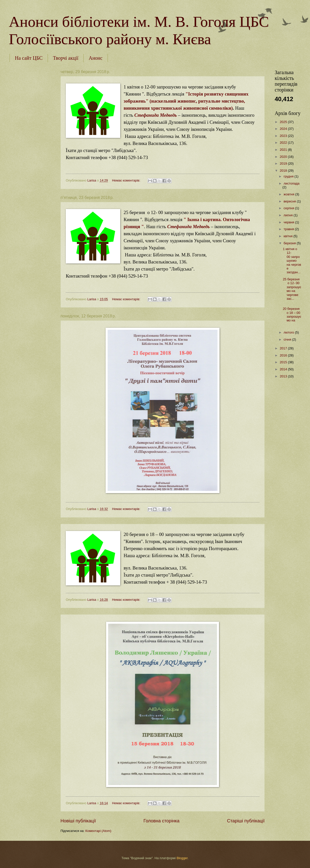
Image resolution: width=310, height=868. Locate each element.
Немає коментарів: (127, 180)
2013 (284, 376)
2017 (284, 348)
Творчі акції (66, 58)
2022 (284, 143)
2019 (284, 163)
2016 (284, 355)
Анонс (96, 58)
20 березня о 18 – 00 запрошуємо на (292, 315)
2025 (284, 122)
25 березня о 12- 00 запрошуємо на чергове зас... (292, 289)
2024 (284, 129)
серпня (289, 208)
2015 (284, 362)
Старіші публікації (246, 821)
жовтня (289, 194)
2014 (284, 369)
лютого (289, 332)
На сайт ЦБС (29, 58)
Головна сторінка (161, 821)
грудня (289, 176)
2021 (284, 150)
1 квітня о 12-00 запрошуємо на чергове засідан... (292, 261)
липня (288, 215)
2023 (284, 136)
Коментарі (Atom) (98, 831)
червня (289, 222)
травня (289, 229)
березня (290, 243)
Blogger (182, 858)
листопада (291, 183)
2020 (284, 157)
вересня (290, 201)
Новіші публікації (78, 821)
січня (288, 339)
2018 (284, 171)
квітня (288, 236)
